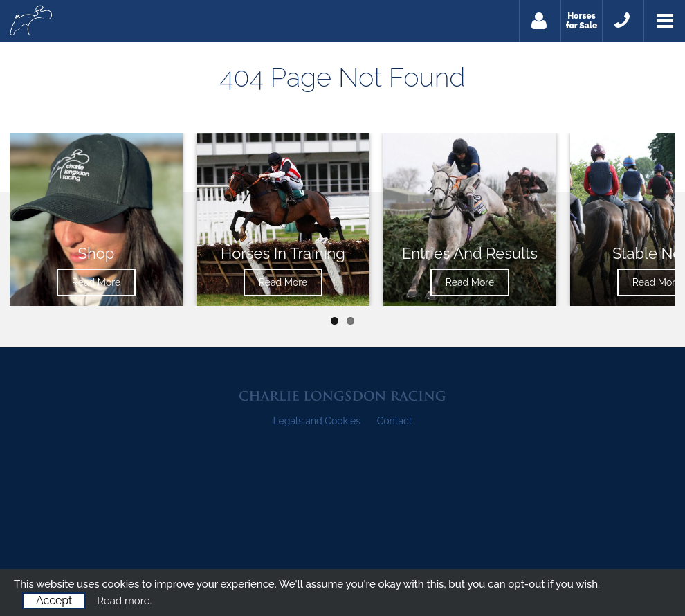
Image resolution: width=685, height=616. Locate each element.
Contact (395, 421)
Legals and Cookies (317, 421)
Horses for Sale (582, 21)
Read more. (124, 601)
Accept (54, 600)
